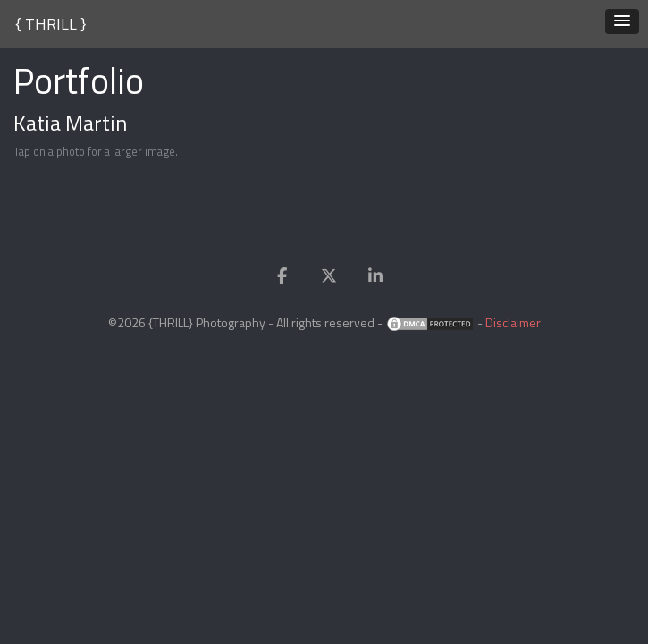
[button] (622, 21)
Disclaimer (513, 322)
